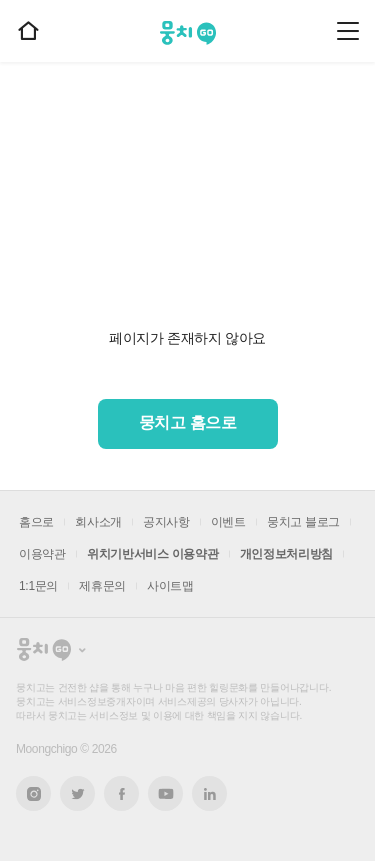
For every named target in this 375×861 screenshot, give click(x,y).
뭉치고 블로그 (303, 522)
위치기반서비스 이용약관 (153, 554)
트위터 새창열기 (78, 793)
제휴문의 (102, 586)
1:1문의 (38, 586)
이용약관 (42, 554)
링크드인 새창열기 (210, 794)
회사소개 (98, 522)
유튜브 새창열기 (165, 794)
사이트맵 (170, 586)
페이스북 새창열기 (121, 793)
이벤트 (228, 522)
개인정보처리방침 (287, 554)
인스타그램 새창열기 (33, 793)
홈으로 (36, 522)
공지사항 (166, 522)
